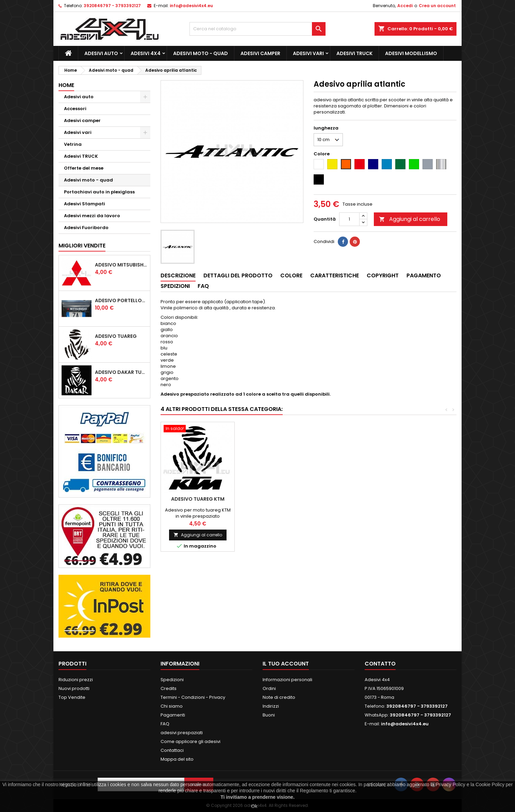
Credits (169, 688)
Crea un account (437, 6)
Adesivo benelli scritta (345, 499)
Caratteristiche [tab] (335, 275)
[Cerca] (257, 29)
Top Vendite (72, 697)
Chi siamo (172, 706)
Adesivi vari (308, 53)
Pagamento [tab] (424, 275)
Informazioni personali (287, 680)
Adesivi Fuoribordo (86, 228)
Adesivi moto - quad (201, 53)
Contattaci (172, 750)
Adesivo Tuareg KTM (419, 499)
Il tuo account (286, 664)
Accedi (405, 6)
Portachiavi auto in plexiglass (99, 192)
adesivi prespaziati (182, 733)
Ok (254, 806)
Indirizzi (271, 706)
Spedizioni (172, 680)
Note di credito (279, 697)
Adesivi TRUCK (354, 53)
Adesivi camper (260, 53)
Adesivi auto (101, 53)
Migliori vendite (82, 246)
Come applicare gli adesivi (190, 741)
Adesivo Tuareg (116, 336)
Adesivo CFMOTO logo (272, 499)
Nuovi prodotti (74, 688)
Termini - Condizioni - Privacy (193, 697)
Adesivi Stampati (85, 204)
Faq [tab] (203, 286)
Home (66, 85)
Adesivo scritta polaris (198, 499)
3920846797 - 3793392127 (112, 6)
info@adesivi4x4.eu (191, 6)
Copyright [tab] (383, 275)
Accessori (75, 109)
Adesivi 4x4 (146, 53)
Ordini (269, 688)
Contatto (380, 664)
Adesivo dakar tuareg (121, 372)
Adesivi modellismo (411, 53)
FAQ (165, 724)
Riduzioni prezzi (76, 680)
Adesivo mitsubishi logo (121, 265)
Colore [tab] (291, 275)
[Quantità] (349, 219)
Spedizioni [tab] (175, 286)
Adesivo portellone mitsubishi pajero (121, 300)
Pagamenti (173, 715)
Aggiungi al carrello (410, 219)
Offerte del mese (84, 168)
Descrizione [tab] (178, 275)
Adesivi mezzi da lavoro (92, 216)
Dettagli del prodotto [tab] (238, 275)
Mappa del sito (177, 759)
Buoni (269, 715)
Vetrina (73, 144)
